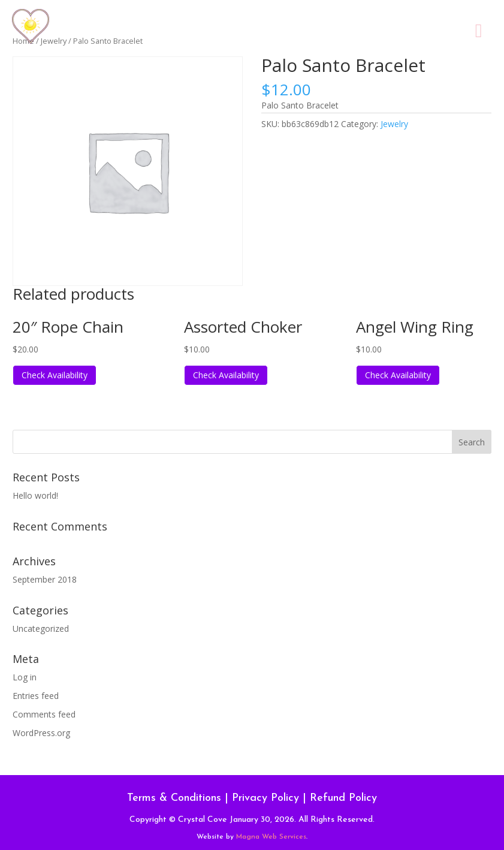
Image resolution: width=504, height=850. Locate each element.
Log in (25, 677)
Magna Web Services (271, 837)
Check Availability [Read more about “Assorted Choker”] (226, 375)
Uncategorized (41, 629)
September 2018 (45, 579)
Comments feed (44, 714)
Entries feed (36, 696)
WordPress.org (41, 733)
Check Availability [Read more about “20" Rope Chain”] (55, 375)
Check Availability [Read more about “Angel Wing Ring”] (398, 375)
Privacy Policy (265, 798)
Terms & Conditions (174, 798)
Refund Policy (343, 798)
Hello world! (35, 495)
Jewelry (394, 124)
